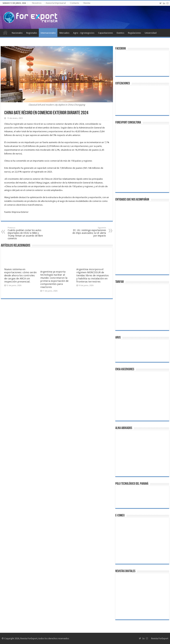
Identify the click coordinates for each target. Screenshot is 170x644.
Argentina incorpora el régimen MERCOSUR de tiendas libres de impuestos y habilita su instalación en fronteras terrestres (93, 275)
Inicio (5, 32)
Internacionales (48, 33)
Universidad (151, 33)
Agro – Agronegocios (84, 33)
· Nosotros (36, 3)
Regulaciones (134, 33)
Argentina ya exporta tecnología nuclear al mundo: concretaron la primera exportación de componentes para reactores (54, 279)
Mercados (64, 33)
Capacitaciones (106, 33)
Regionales (32, 33)
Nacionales (17, 33)
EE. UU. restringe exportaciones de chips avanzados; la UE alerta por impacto (88, 232)
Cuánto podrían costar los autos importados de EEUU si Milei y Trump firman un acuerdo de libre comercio (25, 233)
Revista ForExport (160, 638)
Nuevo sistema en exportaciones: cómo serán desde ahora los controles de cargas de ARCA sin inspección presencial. (20, 275)
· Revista (86, 3)
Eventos (120, 33)
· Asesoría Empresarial (55, 3)
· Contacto (74, 3)
